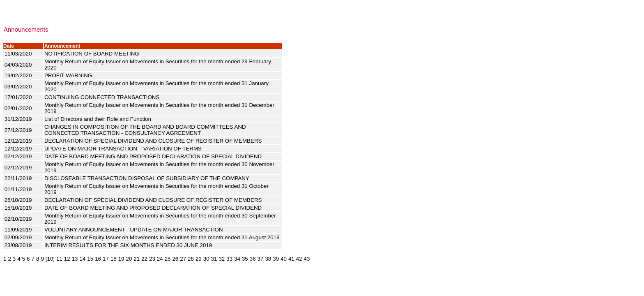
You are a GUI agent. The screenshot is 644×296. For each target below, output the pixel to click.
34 (237, 259)
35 (245, 259)
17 (106, 259)
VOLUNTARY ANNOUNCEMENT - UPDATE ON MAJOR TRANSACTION (134, 230)
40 (284, 259)
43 (307, 259)
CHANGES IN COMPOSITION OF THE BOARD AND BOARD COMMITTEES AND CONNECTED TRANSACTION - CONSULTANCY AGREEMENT (145, 130)
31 (214, 259)
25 (168, 259)
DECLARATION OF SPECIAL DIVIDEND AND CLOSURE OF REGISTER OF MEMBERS (154, 141)
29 (199, 259)
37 (261, 259)
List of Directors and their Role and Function (99, 119)
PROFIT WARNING (69, 75)
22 (144, 259)
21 (137, 259)
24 (160, 259)
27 (183, 259)
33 (229, 259)
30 (206, 259)
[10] (50, 259)
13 (75, 259)
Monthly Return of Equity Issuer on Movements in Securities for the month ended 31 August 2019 (163, 237)
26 (175, 259)
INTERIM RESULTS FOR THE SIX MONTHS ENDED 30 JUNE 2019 (129, 245)
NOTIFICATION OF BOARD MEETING (92, 54)
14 (83, 259)
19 (121, 259)
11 (59, 259)
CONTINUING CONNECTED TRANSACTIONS (103, 97)
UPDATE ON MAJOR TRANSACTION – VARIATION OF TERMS (124, 149)
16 (98, 259)
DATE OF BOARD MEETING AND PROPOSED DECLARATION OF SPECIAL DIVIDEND (154, 156)
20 (129, 259)
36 (253, 259)
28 (191, 259)
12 (67, 259)
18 (114, 259)
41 (291, 259)
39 (276, 259)
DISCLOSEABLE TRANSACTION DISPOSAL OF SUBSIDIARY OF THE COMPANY (147, 178)
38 (268, 259)
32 (222, 259)
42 (299, 259)
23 (152, 259)
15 (90, 259)
